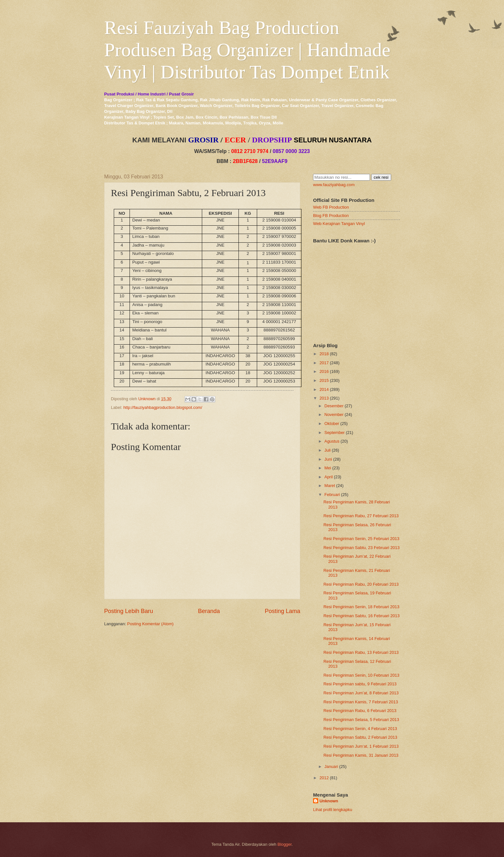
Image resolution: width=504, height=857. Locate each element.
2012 (324, 778)
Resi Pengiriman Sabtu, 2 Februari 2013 (360, 737)
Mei (328, 468)
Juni (328, 459)
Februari (332, 495)
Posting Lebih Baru (129, 611)
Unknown (329, 801)
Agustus (332, 441)
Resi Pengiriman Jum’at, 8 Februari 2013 (361, 693)
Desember (334, 406)
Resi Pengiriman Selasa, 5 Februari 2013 (361, 720)
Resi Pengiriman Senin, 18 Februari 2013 (361, 607)
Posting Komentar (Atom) (151, 624)
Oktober (332, 424)
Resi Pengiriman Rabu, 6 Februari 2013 (360, 711)
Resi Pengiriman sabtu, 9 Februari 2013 (360, 684)
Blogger (284, 844)
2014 (324, 389)
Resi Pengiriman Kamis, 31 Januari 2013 (361, 755)
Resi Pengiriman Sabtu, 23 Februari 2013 (361, 548)
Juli (327, 450)
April (328, 477)
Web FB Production (331, 207)
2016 (324, 371)
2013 (324, 398)
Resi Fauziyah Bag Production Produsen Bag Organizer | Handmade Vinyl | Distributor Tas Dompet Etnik (247, 50)
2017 (324, 363)
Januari (331, 767)
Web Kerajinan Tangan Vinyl (339, 224)
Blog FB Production (331, 216)
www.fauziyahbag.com (334, 185)
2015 (324, 380)
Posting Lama (283, 611)
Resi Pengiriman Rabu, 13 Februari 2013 (361, 652)
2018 (324, 354)
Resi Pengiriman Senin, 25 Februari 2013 (361, 539)
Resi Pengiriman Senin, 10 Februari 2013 (361, 675)
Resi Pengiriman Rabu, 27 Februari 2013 (361, 516)
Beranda (209, 611)
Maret (330, 486)
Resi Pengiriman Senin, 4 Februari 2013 (360, 729)
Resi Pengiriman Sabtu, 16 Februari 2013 (361, 616)
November (334, 415)
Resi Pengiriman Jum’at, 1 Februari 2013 (361, 746)
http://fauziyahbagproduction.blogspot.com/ (163, 407)
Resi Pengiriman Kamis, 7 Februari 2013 (361, 702)
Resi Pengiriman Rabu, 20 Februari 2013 (361, 584)
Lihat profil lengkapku (333, 810)
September (334, 433)
